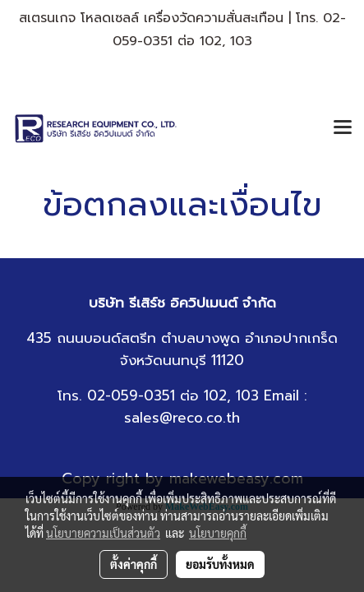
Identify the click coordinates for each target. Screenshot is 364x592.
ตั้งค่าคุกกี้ (134, 564)
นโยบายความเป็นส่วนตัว (103, 533)
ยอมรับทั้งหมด (220, 564)
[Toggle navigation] (343, 128)
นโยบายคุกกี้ (218, 533)
